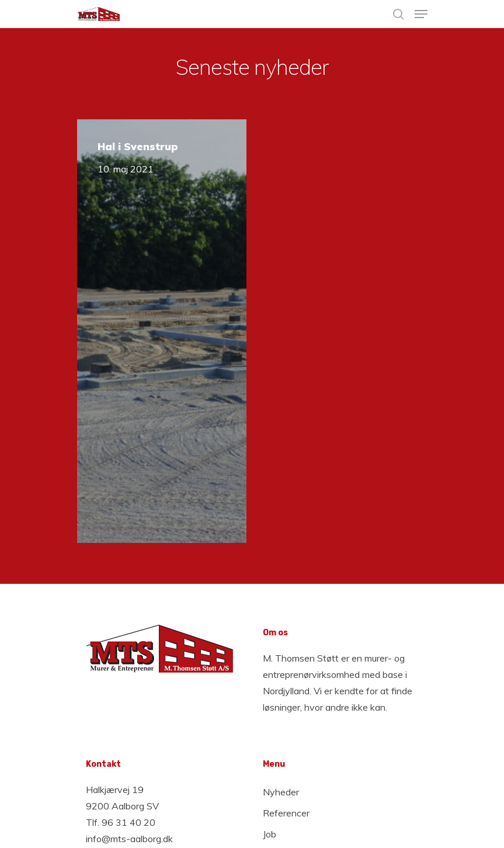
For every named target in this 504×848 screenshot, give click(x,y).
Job (270, 834)
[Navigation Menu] (421, 14)
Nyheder (281, 792)
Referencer (286, 813)
